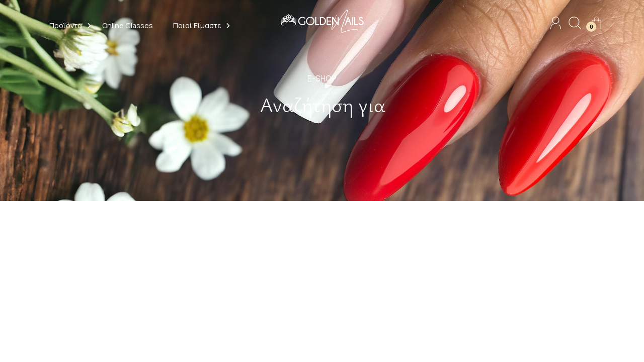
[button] (66, 27)
